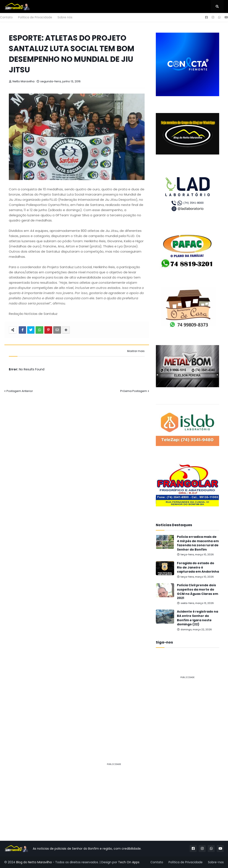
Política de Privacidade (35, 17)
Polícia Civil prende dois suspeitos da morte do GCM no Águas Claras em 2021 (198, 592)
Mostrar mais (136, 351)
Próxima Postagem (134, 391)
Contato (6, 17)
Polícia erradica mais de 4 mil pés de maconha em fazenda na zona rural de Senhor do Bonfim (198, 543)
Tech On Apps (129, 862)
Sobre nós (65, 17)
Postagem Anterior (20, 391)
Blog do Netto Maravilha (34, 862)
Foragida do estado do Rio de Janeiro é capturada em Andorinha (198, 567)
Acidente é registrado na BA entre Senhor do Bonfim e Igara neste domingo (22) (198, 618)
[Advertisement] (187, 710)
